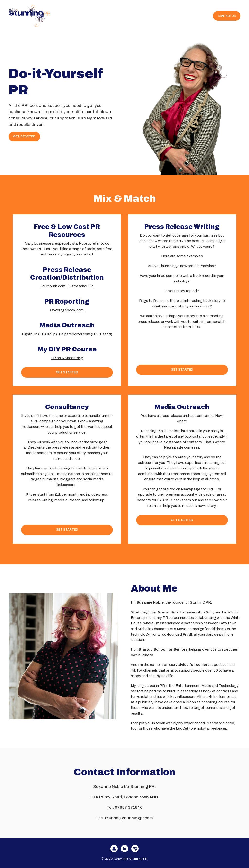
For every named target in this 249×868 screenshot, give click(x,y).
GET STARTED (24, 136)
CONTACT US (227, 16)
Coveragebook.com (67, 310)
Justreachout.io (81, 286)
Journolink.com (53, 286)
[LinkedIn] (124, 849)
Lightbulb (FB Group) (39, 334)
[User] (114, 849)
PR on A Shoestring (67, 358)
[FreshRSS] (135, 849)
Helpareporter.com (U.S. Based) (85, 334)
